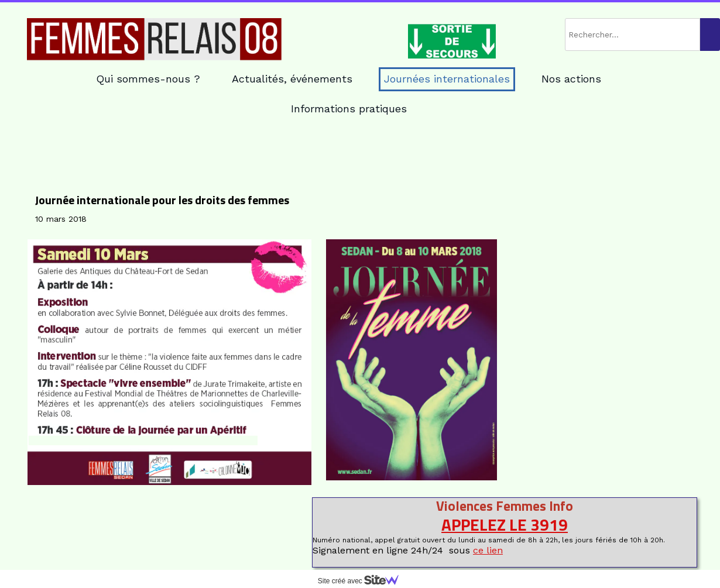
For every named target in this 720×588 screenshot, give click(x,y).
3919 (549, 525)
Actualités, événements (292, 79)
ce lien (488, 550)
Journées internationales (447, 79)
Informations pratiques (349, 109)
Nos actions (571, 79)
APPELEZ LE (486, 525)
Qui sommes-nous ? (148, 79)
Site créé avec (363, 581)
